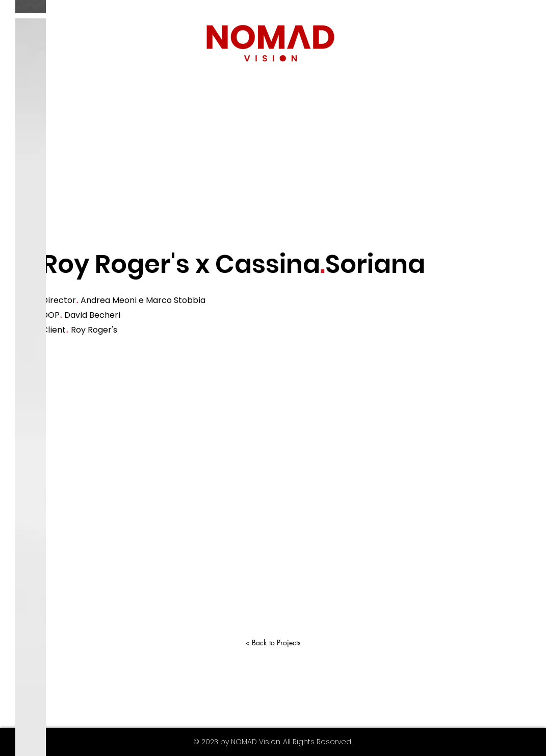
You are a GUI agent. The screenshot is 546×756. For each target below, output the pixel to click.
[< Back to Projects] (273, 642)
